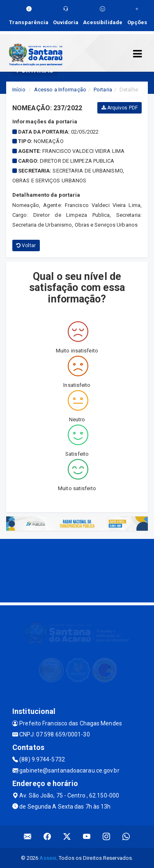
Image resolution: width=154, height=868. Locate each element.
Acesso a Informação (60, 90)
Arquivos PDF (120, 108)
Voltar (26, 245)
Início (19, 90)
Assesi (48, 858)
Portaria (103, 90)
